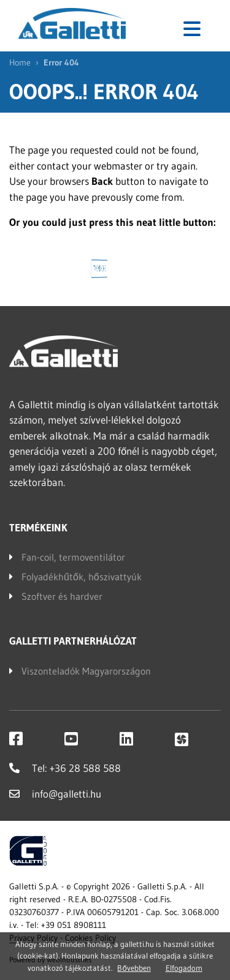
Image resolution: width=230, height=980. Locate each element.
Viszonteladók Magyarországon (86, 671)
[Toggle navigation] (192, 29)
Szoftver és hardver (62, 596)
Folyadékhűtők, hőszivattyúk (82, 577)
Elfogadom (184, 968)
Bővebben (134, 968)
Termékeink (38, 527)
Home (20, 62)
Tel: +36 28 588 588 (65, 768)
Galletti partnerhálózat (73, 641)
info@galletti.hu (55, 794)
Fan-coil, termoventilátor (73, 557)
